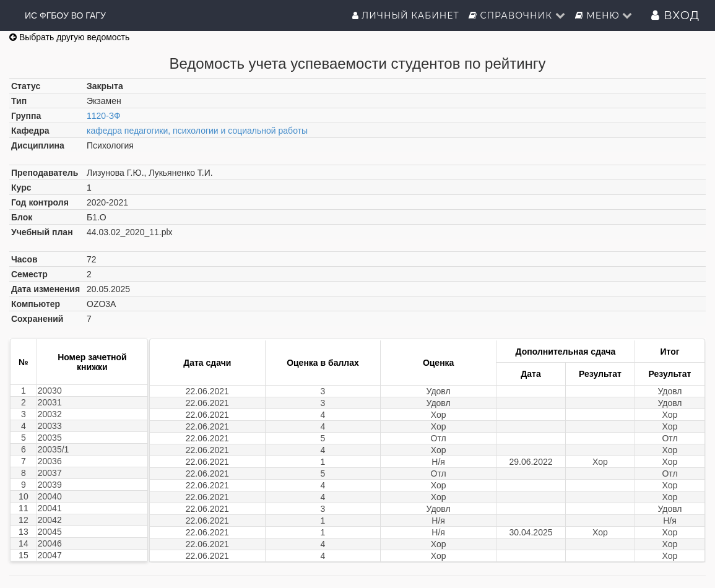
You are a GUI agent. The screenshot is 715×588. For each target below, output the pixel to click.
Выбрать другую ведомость (69, 37)
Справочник (517, 15)
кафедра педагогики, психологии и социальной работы (197, 131)
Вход (675, 15)
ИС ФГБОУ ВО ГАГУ (65, 15)
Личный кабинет (406, 15)
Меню (604, 15)
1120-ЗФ (104, 116)
